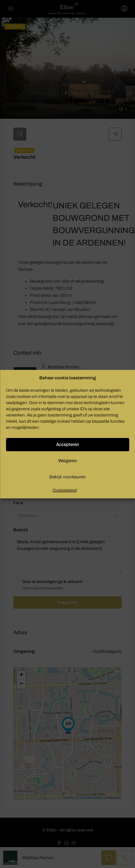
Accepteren (68, 444)
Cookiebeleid (65, 490)
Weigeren (68, 461)
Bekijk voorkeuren (67, 477)
